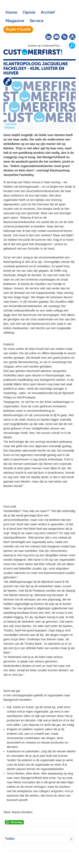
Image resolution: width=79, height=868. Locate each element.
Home (11, 13)
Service (37, 21)
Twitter (10, 839)
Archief (48, 13)
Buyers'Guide (18, 29)
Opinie (29, 13)
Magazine (15, 21)
